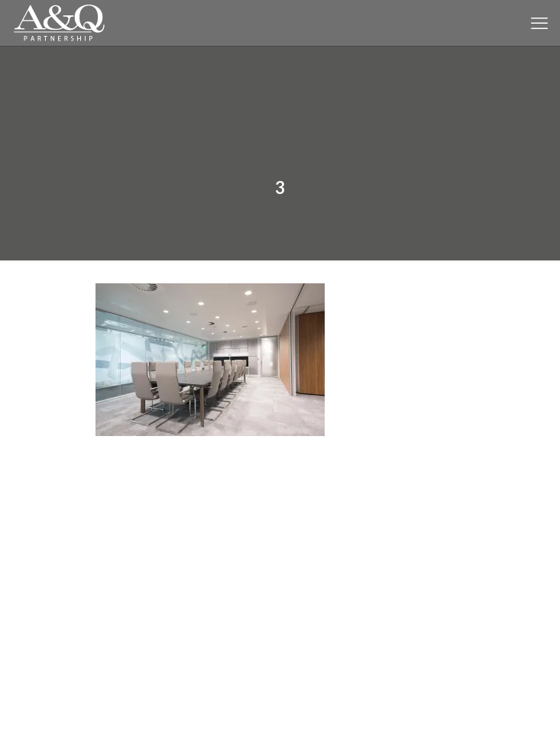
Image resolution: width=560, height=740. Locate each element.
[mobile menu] (539, 23)
